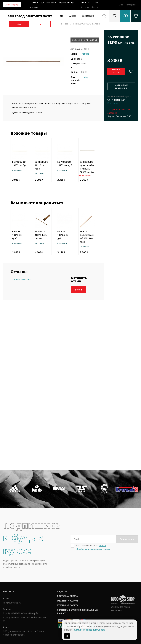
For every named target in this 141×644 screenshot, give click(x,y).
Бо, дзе (65, 24)
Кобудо (85, 77)
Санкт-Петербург (12, 5)
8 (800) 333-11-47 (89, 2)
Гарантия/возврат (67, 2)
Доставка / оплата (67, 596)
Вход (121, 5)
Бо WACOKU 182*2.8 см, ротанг (41, 235)
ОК (67, 636)
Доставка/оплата (49, 2)
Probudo (85, 54)
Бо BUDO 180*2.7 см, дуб (63, 235)
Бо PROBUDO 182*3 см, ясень (87, 24)
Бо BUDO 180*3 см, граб (17, 235)
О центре (34, 2)
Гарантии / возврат (68, 601)
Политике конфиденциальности (89, 630)
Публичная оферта (67, 605)
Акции (73, 16)
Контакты (34, 7)
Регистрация (131, 5)
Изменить (112, 103)
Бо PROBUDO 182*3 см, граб (42, 165)
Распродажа (88, 16)
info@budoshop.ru (12, 603)
